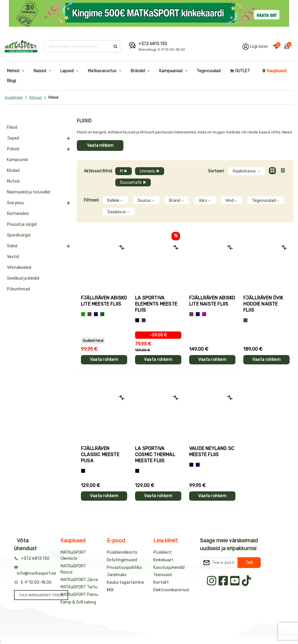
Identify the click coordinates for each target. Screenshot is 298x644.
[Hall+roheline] (144, 320)
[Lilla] (204, 314)
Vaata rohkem (100, 145)
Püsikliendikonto (122, 552)
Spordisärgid (19, 235)
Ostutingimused (122, 560)
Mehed (13, 71)
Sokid (12, 246)
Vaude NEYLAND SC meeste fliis (212, 451)
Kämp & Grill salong (78, 602)
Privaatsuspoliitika (124, 568)
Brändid (138, 71)
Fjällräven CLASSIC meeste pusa (100, 455)
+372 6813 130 (153, 44)
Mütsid (13, 181)
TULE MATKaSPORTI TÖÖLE (41, 595)
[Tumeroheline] (102, 314)
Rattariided (18, 214)
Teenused (163, 575)
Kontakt (161, 582)
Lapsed (67, 71)
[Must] (83, 471)
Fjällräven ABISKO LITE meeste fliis (104, 301)
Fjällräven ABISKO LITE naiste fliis (212, 301)
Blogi (11, 81)
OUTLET (240, 71)
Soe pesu (16, 203)
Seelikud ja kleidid (23, 278)
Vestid (13, 257)
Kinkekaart (163, 560)
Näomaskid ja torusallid (29, 192)
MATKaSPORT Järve (79, 580)
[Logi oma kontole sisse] (255, 46)
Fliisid (12, 127)
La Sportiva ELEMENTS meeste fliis (156, 304)
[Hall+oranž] (137, 320)
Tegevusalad (209, 71)
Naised (40, 71)
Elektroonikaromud (171, 590)
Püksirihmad (18, 289)
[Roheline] (83, 314)
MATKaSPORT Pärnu (79, 595)
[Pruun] (89, 314)
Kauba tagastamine (125, 582)
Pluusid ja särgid (22, 224)
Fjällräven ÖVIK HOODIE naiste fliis (263, 304)
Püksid (13, 149)
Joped (13, 138)
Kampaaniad (171, 71)
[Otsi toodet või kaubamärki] (78, 46)
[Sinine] (96, 314)
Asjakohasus (247, 171)
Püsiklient (163, 552)
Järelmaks (117, 575)
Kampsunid (17, 160)
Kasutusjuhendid (169, 568)
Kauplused (274, 71)
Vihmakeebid (19, 268)
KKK (110, 590)
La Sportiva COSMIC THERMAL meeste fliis (155, 455)
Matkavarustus (102, 71)
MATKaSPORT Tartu (79, 587)
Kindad (13, 171)
